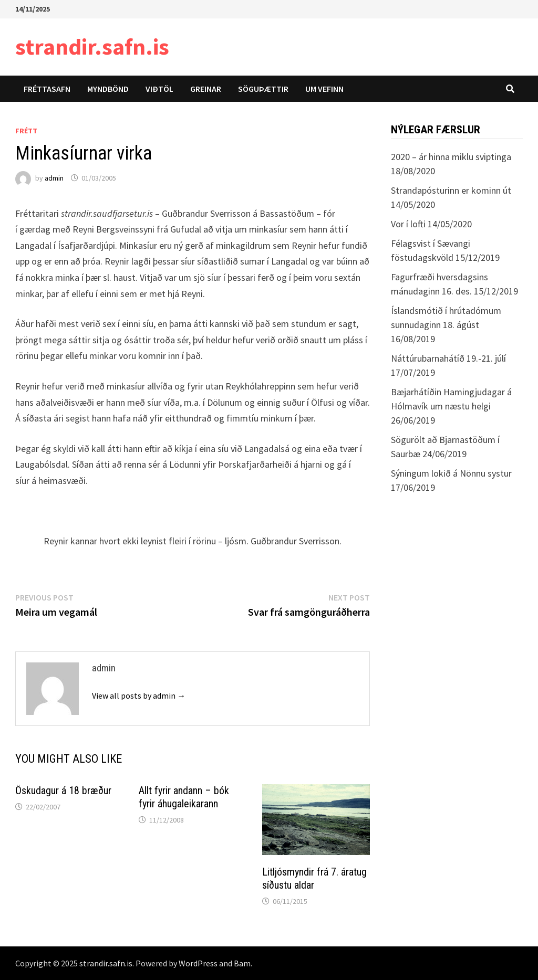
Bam (242, 963)
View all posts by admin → (139, 696)
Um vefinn (324, 89)
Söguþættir (263, 89)
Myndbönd (108, 89)
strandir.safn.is (92, 46)
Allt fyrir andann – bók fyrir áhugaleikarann (184, 797)
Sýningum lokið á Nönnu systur (451, 473)
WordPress (198, 963)
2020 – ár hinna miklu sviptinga (451, 157)
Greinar (206, 89)
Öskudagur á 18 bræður (63, 791)
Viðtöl (159, 89)
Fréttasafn (47, 89)
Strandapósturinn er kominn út (451, 190)
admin (54, 178)
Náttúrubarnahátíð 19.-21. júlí (448, 358)
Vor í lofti (408, 224)
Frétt (26, 131)
